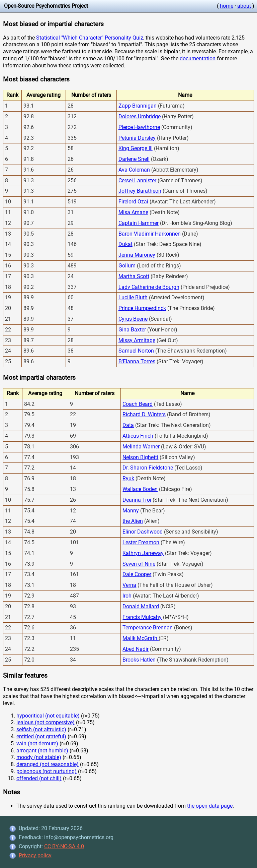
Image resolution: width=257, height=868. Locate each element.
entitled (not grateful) (41, 736)
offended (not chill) (39, 778)
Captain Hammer (139, 223)
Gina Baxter (132, 330)
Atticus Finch (138, 436)
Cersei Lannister (137, 180)
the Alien (133, 521)
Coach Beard (138, 404)
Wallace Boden (140, 489)
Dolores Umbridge (140, 116)
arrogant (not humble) (42, 751)
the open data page (210, 806)
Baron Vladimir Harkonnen (150, 234)
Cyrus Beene (133, 319)
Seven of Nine (139, 564)
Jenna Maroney (137, 255)
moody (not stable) (39, 757)
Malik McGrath (141, 638)
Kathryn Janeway (143, 553)
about (244, 6)
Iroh (127, 596)
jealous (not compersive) (46, 722)
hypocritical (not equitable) (48, 716)
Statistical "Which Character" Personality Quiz (90, 38)
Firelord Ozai (133, 202)
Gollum (127, 266)
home (227, 6)
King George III (136, 148)
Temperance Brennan (148, 628)
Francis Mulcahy (142, 617)
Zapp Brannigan (138, 106)
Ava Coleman (134, 170)
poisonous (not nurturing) (47, 771)
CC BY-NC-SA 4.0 (64, 846)
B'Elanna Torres (137, 361)
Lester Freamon (141, 542)
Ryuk (128, 478)
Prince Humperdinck (142, 308)
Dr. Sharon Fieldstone (148, 468)
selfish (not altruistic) (41, 729)
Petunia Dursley (137, 138)
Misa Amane (133, 212)
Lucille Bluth (133, 297)
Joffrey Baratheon (140, 191)
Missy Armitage (137, 340)
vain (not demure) (37, 743)
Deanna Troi (137, 500)
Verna (129, 585)
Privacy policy (35, 855)
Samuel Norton (136, 351)
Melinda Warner (141, 447)
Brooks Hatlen (139, 660)
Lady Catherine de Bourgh (149, 287)
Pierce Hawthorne (139, 127)
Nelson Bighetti (140, 457)
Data (128, 425)
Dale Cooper (137, 574)
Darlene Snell (134, 159)
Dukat (125, 244)
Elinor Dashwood (143, 532)
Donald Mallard (141, 606)
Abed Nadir (136, 649)
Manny (131, 511)
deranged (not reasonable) (48, 764)
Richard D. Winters (144, 414)
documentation (198, 58)
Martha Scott (134, 276)
